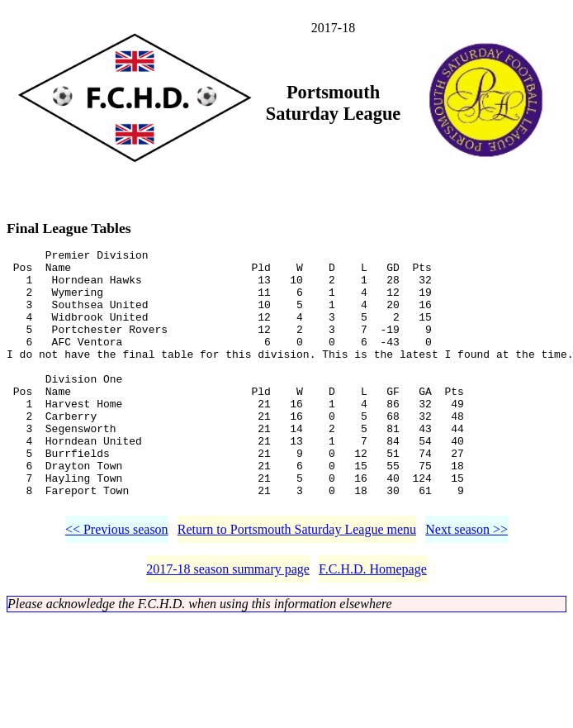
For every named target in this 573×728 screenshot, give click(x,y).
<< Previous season (117, 584)
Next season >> (466, 584)
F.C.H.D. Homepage (373, 623)
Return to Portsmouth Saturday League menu (297, 584)
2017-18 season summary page (228, 623)
